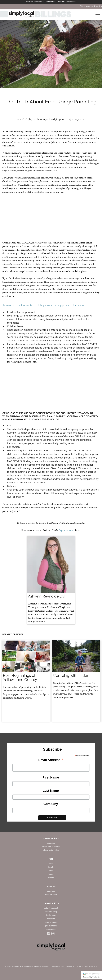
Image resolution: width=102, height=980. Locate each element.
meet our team (51, 895)
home (51, 874)
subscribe (51, 919)
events (51, 878)
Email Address (51, 760)
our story (51, 891)
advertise (51, 843)
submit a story (51, 912)
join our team (51, 926)
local (51, 863)
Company (51, 804)
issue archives (51, 922)
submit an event (51, 908)
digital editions (67, 530)
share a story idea (51, 850)
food (51, 871)
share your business (51, 847)
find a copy (51, 915)
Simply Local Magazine (55, 2)
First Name (51, 777)
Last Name (51, 791)
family (51, 867)
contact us (51, 929)
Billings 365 (71, 2)
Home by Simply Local (35, 2)
